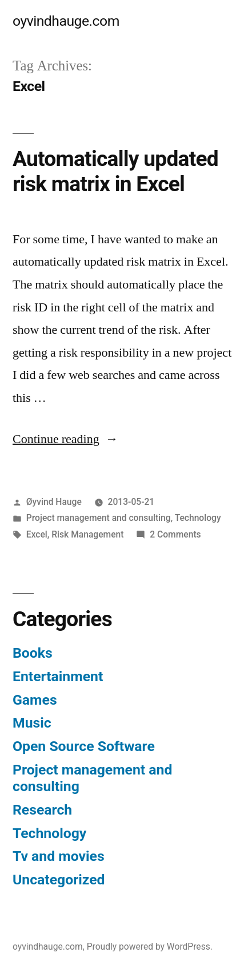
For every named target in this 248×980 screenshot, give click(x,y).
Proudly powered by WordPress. (150, 947)
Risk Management (87, 534)
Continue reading (65, 439)
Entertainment (58, 676)
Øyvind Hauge (54, 502)
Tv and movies (59, 856)
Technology (198, 518)
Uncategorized (59, 880)
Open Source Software (84, 746)
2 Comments (175, 534)
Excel (37, 534)
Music (32, 723)
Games (35, 700)
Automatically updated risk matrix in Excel (115, 172)
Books (33, 653)
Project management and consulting (99, 518)
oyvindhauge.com (66, 21)
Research (42, 810)
